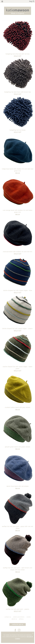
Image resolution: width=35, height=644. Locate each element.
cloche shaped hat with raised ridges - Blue (18, 291)
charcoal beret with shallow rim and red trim (18, 252)
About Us (14, 619)
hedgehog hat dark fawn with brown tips (18, 92)
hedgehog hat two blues (17, 130)
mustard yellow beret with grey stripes (17, 407)
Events (29, 617)
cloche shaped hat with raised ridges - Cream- (17, 329)
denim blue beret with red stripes (18, 486)
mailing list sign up (17, 624)
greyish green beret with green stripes (17, 447)
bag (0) (32, 1)
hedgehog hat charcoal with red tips (18, 54)
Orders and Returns (19, 617)
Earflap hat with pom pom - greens (17, 609)
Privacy (21, 619)
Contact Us (8, 617)
